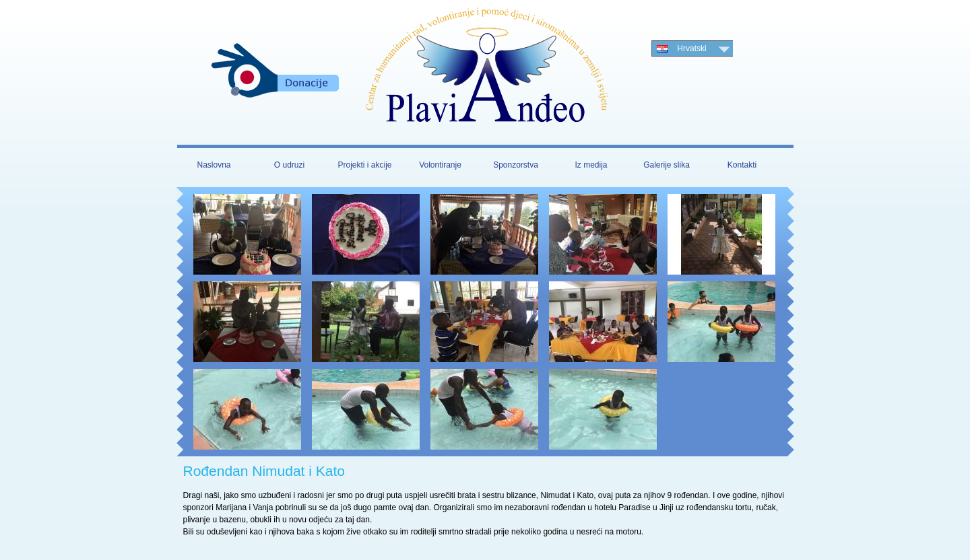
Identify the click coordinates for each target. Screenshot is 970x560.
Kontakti (742, 165)
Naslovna (214, 165)
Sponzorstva (516, 165)
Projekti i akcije (364, 165)
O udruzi (289, 165)
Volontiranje (440, 165)
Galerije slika (667, 165)
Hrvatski (691, 48)
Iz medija (591, 165)
